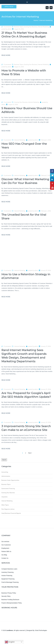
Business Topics (19, 27)
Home (36, 20)
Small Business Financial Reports (11, 513)
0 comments (7, 27)
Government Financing (8, 488)
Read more (6, 55)
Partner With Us (6, 551)
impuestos (4, 497)
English (10, 642)
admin (9, 29)
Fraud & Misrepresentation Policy (12, 603)
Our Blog (4, 555)
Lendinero (10, 630)
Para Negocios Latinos (8, 509)
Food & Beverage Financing (10, 582)
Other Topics (5, 505)
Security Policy (6, 596)
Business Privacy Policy (9, 593)
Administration (6, 476)
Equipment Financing (8, 579)
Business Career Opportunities (10, 480)
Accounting (5, 472)
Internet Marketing (43, 27)
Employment (5, 548)
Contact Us (5, 558)
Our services (5, 542)
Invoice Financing (7, 576)
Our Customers (6, 545)
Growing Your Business (31, 27)
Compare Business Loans (9, 569)
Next (30, 453)
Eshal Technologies (41, 630)
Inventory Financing (7, 572)
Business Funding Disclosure (10, 600)
